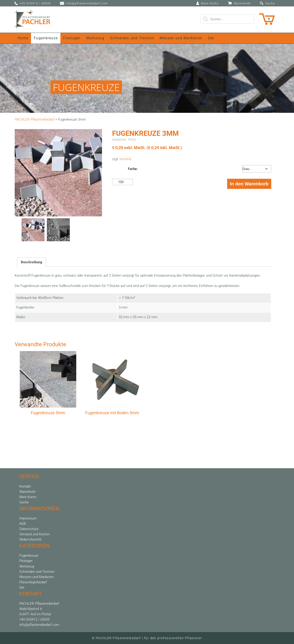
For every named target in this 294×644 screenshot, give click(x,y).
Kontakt (25, 486)
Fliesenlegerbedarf (33, 582)
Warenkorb (242, 3)
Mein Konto (210, 3)
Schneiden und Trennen (132, 38)
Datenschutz (29, 529)
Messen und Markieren (181, 38)
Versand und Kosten (34, 534)
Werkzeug (95, 38)
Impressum (28, 518)
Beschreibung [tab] (32, 262)
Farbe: (133, 169)
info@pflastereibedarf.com (87, 3)
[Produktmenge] (122, 182)
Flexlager (72, 38)
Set (211, 38)
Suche (270, 3)
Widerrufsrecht (30, 539)
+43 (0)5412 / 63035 (35, 3)
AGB (23, 524)
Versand (125, 159)
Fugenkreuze (46, 38)
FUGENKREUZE (86, 87)
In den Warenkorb (249, 184)
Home (23, 38)
